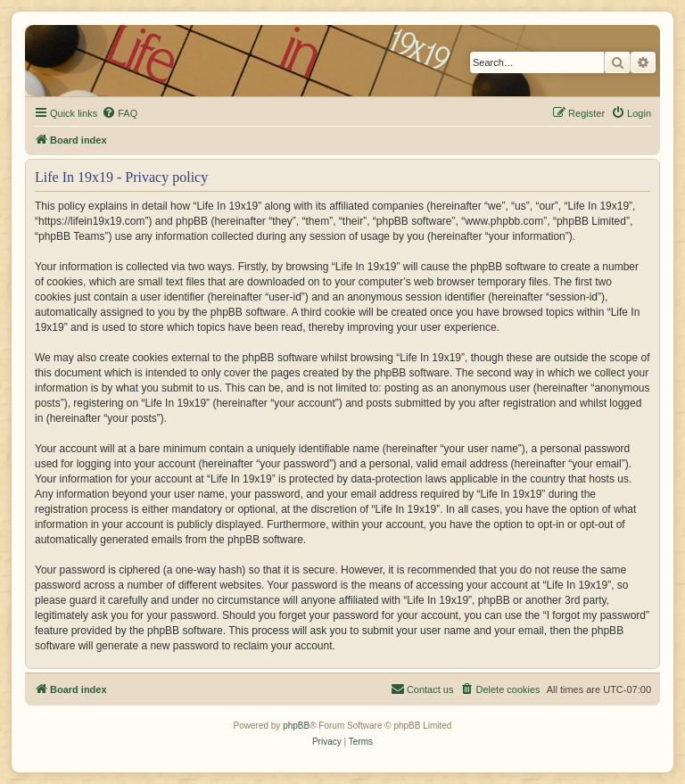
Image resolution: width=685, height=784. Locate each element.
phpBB (296, 726)
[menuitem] (120, 113)
